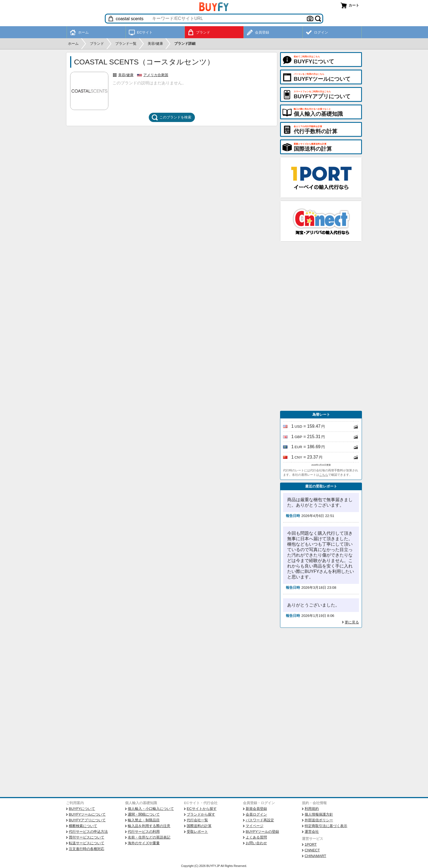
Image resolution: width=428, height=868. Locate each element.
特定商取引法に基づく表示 (326, 826)
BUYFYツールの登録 (262, 832)
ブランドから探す (201, 814)
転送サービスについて (87, 843)
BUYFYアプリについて (87, 820)
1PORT (311, 844)
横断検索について (83, 826)
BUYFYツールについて (87, 814)
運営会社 (312, 832)
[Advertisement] (321, 326)
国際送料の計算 (199, 826)
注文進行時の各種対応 (87, 849)
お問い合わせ (256, 843)
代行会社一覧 (197, 820)
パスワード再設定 (260, 820)
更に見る (352, 622)
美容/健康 (126, 75)
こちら (324, 475)
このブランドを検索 (171, 117)
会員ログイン (256, 814)
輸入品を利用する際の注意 (149, 826)
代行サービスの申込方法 (88, 832)
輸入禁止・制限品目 (144, 820)
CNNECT (312, 850)
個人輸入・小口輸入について (151, 809)
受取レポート (197, 832)
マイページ (255, 826)
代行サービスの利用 (144, 832)
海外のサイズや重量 (144, 843)
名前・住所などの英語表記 (149, 837)
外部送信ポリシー (319, 820)
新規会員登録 (256, 809)
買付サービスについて (87, 837)
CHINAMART (315, 856)
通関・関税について (144, 814)
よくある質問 (256, 837)
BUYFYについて (82, 809)
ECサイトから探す (202, 809)
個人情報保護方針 (319, 814)
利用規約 (312, 809)
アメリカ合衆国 (156, 75)
